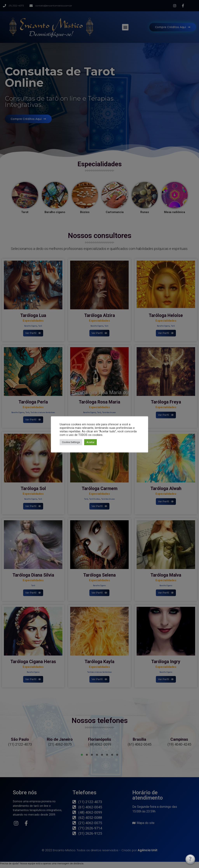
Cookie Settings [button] (71, 442)
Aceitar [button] (90, 442)
